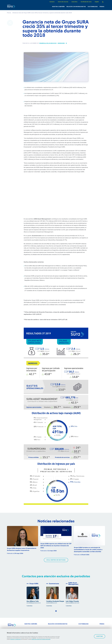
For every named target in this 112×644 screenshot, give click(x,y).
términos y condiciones (16, 639)
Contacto (52, 2)
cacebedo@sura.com (52, 603)
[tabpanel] (36, 594)
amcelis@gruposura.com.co (34, 603)
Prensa (102, 7)
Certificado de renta (86, 2)
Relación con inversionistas (76, 7)
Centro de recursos (63, 2)
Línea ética (74, 2)
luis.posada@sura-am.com (72, 603)
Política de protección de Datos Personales (41, 639)
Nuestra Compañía (58, 7)
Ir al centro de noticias (56, 560)
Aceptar (100, 636)
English (97, 2)
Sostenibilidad (93, 7)
